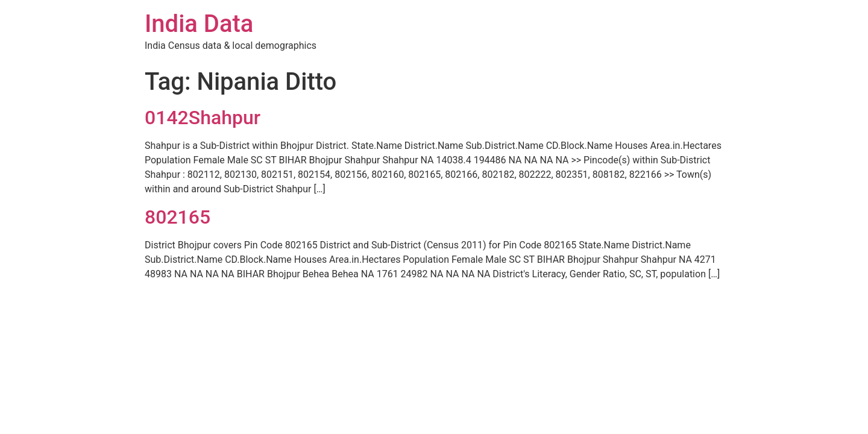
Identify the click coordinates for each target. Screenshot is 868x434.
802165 (178, 217)
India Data (199, 24)
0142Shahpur (203, 118)
